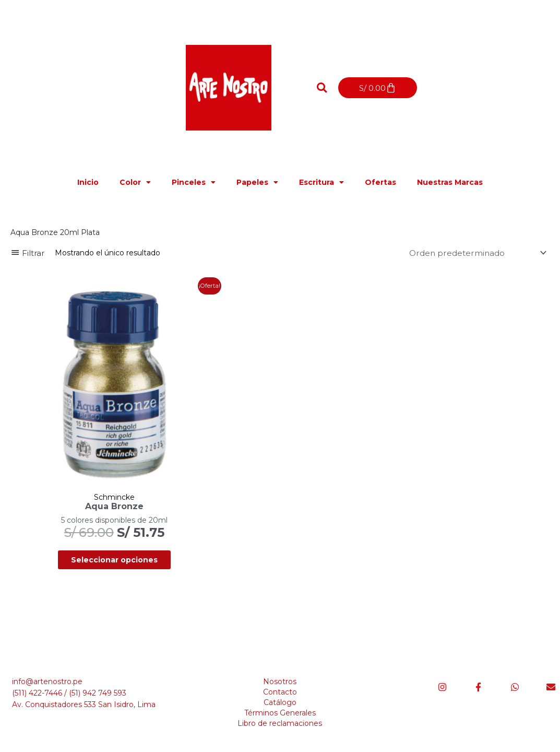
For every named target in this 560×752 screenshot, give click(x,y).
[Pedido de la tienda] (474, 253)
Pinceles (194, 182)
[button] (322, 88)
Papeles (257, 182)
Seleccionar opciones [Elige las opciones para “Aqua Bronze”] (97, 525)
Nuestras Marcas (450, 182)
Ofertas (380, 182)
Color (135, 182)
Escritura (321, 182)
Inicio (88, 182)
